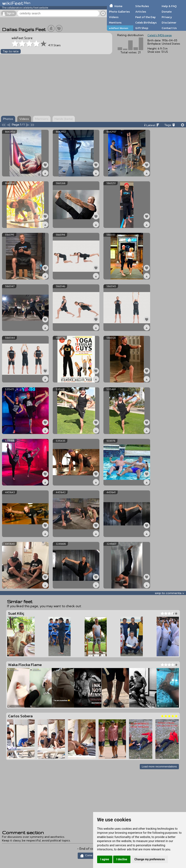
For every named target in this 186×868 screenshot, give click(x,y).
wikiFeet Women (119, 28)
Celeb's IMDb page (160, 35)
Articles (141, 12)
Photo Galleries (119, 12)
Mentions (115, 23)
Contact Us (169, 28)
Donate (167, 12)
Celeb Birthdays (146, 23)
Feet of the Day (146, 17)
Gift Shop (142, 28)
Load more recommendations (159, 766)
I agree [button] (105, 859)
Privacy (167, 17)
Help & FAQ (169, 6)
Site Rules (142, 6)
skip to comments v (169, 593)
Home (118, 6)
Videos (114, 17)
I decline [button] (122, 859)
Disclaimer (169, 23)
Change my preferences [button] (150, 859)
